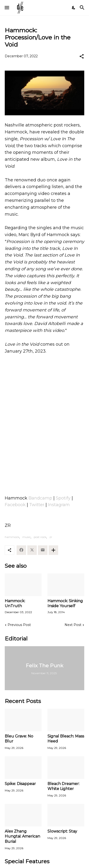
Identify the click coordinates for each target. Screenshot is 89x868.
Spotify (63, 498)
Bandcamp (40, 498)
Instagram (59, 505)
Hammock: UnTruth (15, 603)
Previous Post (19, 625)
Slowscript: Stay (62, 831)
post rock (40, 537)
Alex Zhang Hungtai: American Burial (22, 836)
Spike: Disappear (20, 784)
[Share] (82, 56)
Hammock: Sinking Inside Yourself (65, 603)
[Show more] (53, 550)
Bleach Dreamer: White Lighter (63, 786)
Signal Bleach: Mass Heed (66, 739)
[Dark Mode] (74, 8)
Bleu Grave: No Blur (19, 739)
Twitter (37, 505)
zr (51, 537)
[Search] (83, 8)
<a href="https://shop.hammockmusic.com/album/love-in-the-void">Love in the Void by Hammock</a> (44, 434)
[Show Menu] (7, 8)
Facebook (15, 505)
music (26, 537)
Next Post (73, 625)
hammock (12, 537)
